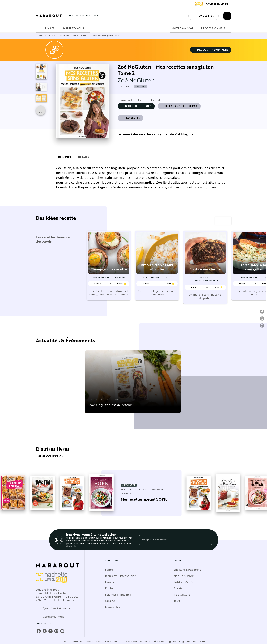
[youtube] (62, 631)
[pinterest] (56, 631)
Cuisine (53, 36)
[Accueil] (50, 16)
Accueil (42, 36)
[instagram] (50, 631)
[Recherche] (227, 16)
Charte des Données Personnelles (128, 641)
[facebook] (39, 631)
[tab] (39, 28)
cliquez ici (71, 546)
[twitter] (45, 631)
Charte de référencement (86, 641)
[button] (204, 16)
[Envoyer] (208, 540)
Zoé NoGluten (136, 80)
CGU (63, 641)
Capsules (65, 36)
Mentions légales (165, 641)
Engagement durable (193, 641)
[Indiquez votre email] (171, 540)
